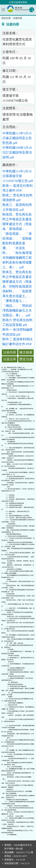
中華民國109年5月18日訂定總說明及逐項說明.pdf (17, 152)
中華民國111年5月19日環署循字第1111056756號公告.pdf (18, 176)
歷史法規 (26, 359)
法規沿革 (10, 359)
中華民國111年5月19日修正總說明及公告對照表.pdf (17, 138)
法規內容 (10, 352)
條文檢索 (26, 352)
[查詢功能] (32, 10)
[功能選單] (3, 10)
